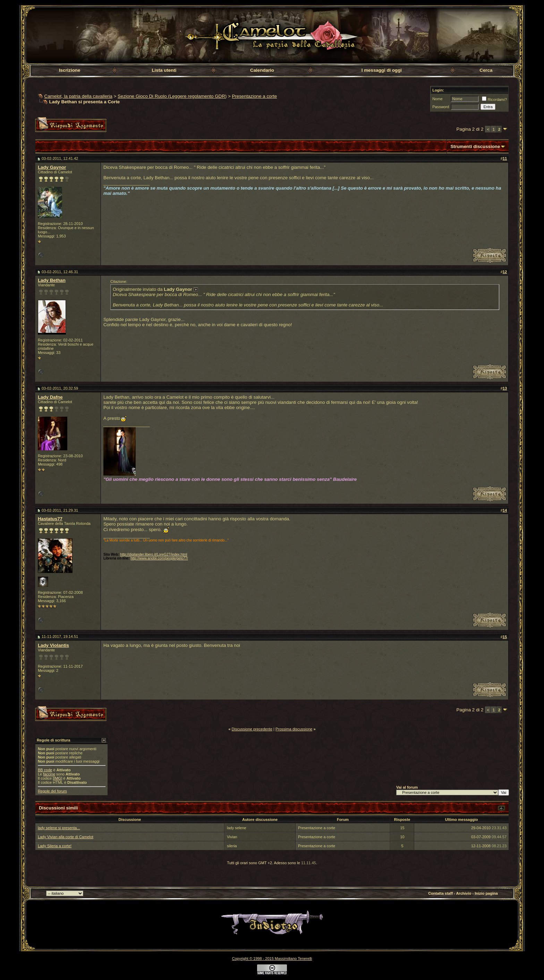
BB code (45, 770)
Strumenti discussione (475, 146)
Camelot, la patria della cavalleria (78, 96)
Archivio (464, 893)
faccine (49, 774)
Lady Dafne (50, 397)
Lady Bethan (52, 280)
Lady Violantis (53, 645)
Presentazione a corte (254, 96)
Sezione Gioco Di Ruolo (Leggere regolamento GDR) (172, 96)
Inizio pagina (486, 893)
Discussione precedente (252, 729)
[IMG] (57, 778)
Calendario (262, 70)
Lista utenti (164, 70)
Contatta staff (440, 893)
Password (441, 107)
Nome (437, 99)
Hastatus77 (50, 519)
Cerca (486, 70)
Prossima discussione (294, 729)
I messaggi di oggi (382, 70)
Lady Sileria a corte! (55, 846)
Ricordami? (494, 99)
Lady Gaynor (52, 167)
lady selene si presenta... (59, 828)
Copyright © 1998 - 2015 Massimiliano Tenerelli (272, 959)
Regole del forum (52, 791)
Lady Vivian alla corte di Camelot (66, 837)
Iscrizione (70, 70)
